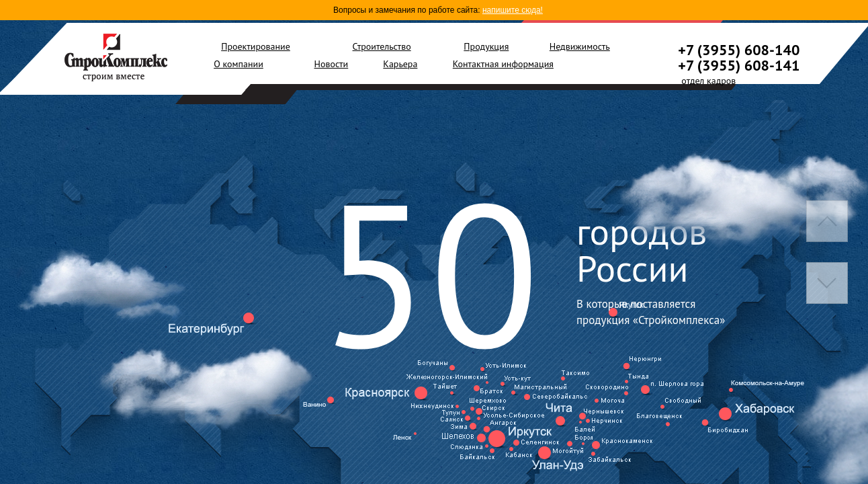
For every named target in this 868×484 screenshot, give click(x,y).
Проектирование (256, 46)
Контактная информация (503, 64)
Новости (332, 64)
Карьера (400, 64)
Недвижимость (580, 46)
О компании (238, 64)
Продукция (486, 46)
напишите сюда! (513, 10)
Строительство (382, 46)
